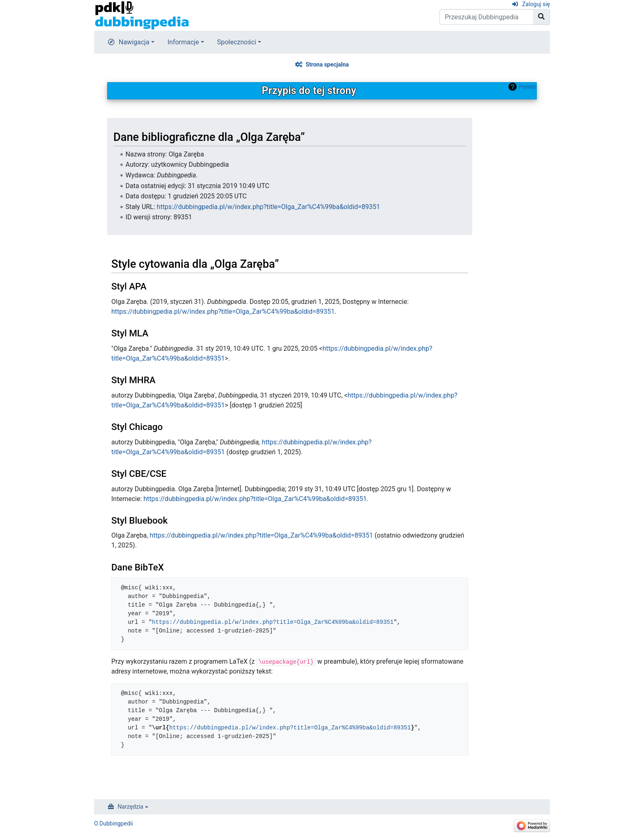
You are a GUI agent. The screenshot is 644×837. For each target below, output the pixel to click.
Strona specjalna (327, 64)
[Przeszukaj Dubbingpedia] (486, 17)
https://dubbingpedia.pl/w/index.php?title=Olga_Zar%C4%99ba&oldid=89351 (269, 207)
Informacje (183, 42)
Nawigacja (134, 42)
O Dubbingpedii (114, 823)
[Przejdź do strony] (542, 17)
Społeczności (237, 42)
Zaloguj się (536, 4)
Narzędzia (131, 807)
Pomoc (528, 87)
